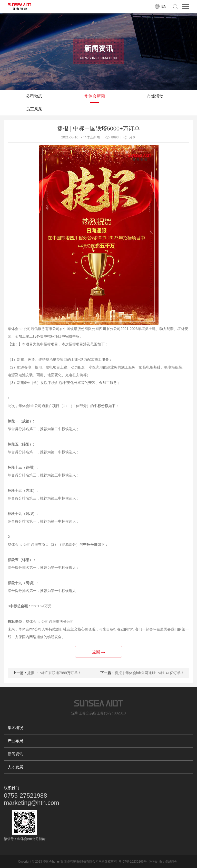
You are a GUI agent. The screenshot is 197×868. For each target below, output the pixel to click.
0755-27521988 (25, 795)
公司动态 (34, 96)
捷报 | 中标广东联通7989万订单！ (54, 673)
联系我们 (12, 788)
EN (164, 6)
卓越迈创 (171, 862)
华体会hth (155, 862)
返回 (98, 652)
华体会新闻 (95, 96)
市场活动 (155, 96)
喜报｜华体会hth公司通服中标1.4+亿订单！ (149, 673)
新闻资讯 (15, 754)
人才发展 (15, 767)
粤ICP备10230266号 (132, 862)
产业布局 (15, 741)
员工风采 (34, 109)
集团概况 (15, 728)
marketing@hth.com (31, 803)
